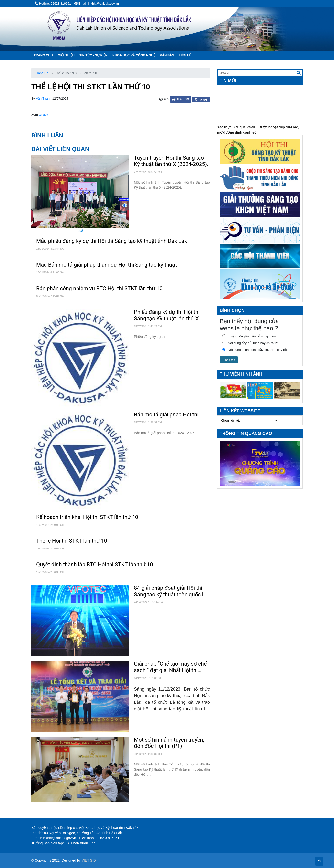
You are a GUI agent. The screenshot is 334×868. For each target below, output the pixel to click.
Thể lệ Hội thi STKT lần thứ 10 (72, 541)
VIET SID (89, 860)
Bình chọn (229, 360)
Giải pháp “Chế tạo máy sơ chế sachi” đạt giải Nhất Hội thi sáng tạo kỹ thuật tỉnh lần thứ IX (172, 667)
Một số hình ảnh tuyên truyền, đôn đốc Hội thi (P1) (169, 743)
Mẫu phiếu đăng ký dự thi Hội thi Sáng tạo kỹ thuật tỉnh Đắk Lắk (112, 241)
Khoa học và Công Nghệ (134, 55)
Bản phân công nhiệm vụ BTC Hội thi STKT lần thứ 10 (99, 288)
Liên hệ (185, 55)
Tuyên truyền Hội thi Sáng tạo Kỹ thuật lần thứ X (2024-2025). (171, 161)
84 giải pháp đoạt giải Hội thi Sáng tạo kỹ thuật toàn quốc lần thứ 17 (172, 591)
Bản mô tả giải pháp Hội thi (166, 415)
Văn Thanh (44, 98)
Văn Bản (167, 55)
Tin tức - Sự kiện (94, 55)
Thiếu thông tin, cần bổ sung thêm (248, 336)
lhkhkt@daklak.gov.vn (59, 838)
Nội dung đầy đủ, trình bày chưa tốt (249, 343)
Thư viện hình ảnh (241, 374)
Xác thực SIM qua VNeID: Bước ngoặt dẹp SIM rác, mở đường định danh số (258, 132)
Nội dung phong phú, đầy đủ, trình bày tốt (253, 350)
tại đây (43, 115)
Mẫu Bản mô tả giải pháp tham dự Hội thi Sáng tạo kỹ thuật (106, 265)
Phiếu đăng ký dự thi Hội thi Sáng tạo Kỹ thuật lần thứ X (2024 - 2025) (167, 315)
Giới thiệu (66, 55)
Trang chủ (43, 55)
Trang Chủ (43, 73)
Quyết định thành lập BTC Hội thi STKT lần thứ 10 (95, 564)
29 (187, 99)
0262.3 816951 (108, 838)
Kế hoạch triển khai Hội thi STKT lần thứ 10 (87, 517)
